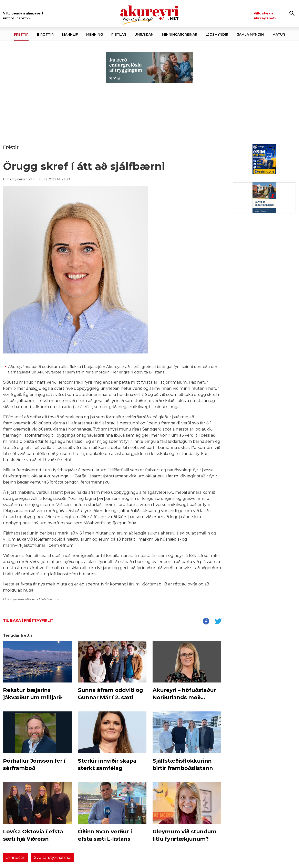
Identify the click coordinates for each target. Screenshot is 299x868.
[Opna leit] (292, 13)
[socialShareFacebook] (206, 622)
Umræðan (16, 857)
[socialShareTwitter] (218, 622)
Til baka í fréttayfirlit (28, 621)
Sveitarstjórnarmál (53, 857)
